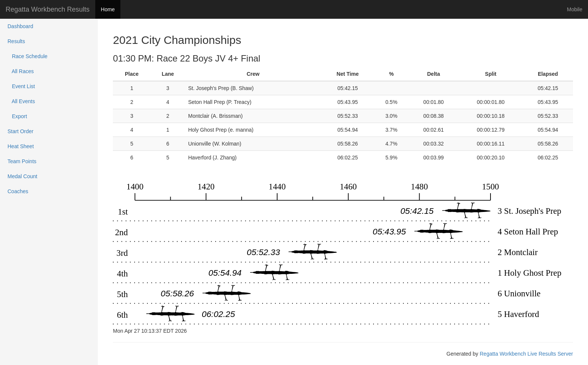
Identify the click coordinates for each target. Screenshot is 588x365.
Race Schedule (28, 56)
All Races (21, 71)
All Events (21, 101)
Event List (21, 86)
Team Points (22, 161)
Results (16, 41)
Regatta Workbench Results (48, 9)
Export (17, 116)
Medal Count (22, 176)
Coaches (18, 191)
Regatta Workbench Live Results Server (526, 354)
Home (108, 9)
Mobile (575, 9)
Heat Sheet (21, 146)
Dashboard (20, 26)
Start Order (20, 131)
